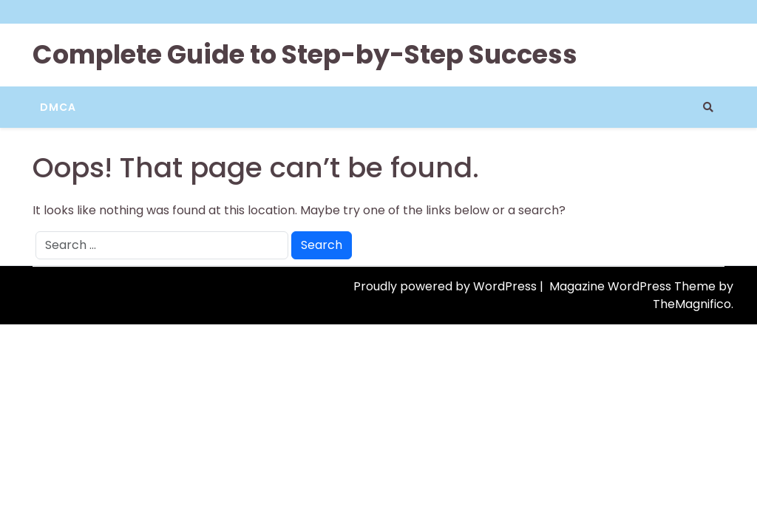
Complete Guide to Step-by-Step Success (305, 54)
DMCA (58, 107)
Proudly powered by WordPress (447, 286)
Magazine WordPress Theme (634, 286)
